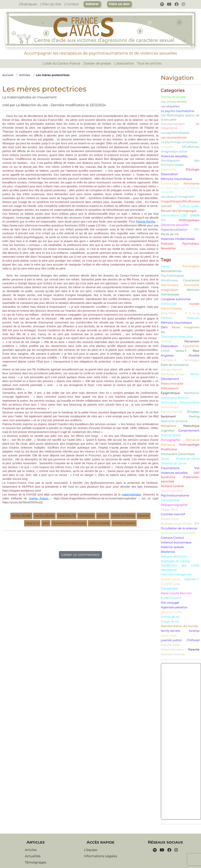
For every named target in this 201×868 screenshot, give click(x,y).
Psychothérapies (173, 276)
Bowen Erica (170, 519)
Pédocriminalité (172, 384)
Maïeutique (191, 426)
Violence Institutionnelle (178, 533)
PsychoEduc (191, 244)
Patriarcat (193, 440)
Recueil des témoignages (179, 211)
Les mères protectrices (53, 75)
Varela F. (181, 351)
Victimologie (170, 407)
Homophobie (170, 500)
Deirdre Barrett (172, 370)
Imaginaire (192, 327)
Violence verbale (172, 547)
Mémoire (193, 290)
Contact (72, 4)
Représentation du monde (180, 626)
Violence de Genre (174, 463)
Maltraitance (170, 388)
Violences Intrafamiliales (178, 239)
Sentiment (168, 416)
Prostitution (169, 449)
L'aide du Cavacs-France (62, 63)
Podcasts (167, 244)
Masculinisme (99, 523)
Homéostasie (170, 294)
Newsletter (169, 248)
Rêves (176, 327)
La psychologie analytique (179, 142)
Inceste (103, 516)
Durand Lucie (170, 584)
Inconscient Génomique (178, 454)
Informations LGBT (174, 215)
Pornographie (171, 440)
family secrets (171, 631)
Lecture (166, 206)
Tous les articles (149, 63)
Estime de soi (170, 617)
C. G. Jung (192, 313)
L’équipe (91, 850)
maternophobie (131, 495)
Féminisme (192, 184)
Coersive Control (172, 538)
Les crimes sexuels (174, 102)
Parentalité (66, 516)
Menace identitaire (174, 557)
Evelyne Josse (171, 645)
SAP (196, 473)
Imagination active (174, 152)
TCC (197, 230)
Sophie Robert (39, 498)
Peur (196, 351)
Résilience (168, 552)
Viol (197, 468)
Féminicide (86, 516)
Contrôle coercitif (173, 514)
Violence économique (176, 542)
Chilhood (193, 640)
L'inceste (167, 147)
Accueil (8, 75)
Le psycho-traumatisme (178, 111)
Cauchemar (191, 346)
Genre (165, 266)
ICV (163, 220)
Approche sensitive (174, 421)
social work (169, 636)
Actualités (33, 856)
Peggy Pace (169, 510)
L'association (124, 63)
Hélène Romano (172, 650)
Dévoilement (170, 379)
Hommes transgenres (176, 574)
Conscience (191, 280)
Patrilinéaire (21, 516)
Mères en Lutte (171, 612)
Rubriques (28, 4)
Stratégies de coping (175, 561)
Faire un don (119, 4)
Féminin (144, 516)
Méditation (192, 393)
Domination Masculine (69, 523)
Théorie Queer (171, 435)
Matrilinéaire (44, 516)
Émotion (193, 412)
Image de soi (170, 621)
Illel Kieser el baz (172, 374)
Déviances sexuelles (175, 225)
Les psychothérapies (175, 133)
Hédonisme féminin (175, 398)
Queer (165, 459)
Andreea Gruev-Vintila (176, 524)
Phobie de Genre (188, 459)
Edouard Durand (173, 654)
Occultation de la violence (179, 528)
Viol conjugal (170, 603)
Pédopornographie (174, 505)
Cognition (168, 431)
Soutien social (171, 579)
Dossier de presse (97, 63)
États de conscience (175, 365)
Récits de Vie (170, 234)
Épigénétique (170, 393)
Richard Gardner (173, 486)
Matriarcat (168, 445)
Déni (46, 523)
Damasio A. (169, 360)
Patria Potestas (123, 516)
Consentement (189, 431)
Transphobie (170, 589)
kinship (194, 631)
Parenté (194, 650)
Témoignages (36, 862)
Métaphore (169, 426)
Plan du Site (51, 4)
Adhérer (92, 4)
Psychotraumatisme (175, 495)
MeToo (195, 374)
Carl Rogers (191, 360)
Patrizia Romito (146, 222)
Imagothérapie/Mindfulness (180, 201)
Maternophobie (172, 491)
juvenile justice (171, 640)
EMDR (195, 215)
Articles (25, 75)
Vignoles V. (192, 579)
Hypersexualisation (174, 230)
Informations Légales (100, 856)
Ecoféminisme (171, 598)
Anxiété (194, 355)
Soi (163, 332)
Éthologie (193, 170)
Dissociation (169, 174)
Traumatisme (170, 468)
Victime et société (173, 97)
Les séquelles (170, 106)
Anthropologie (189, 220)
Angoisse (167, 355)
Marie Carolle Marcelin (177, 593)
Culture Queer (189, 206)
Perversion (192, 341)
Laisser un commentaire (80, 555)
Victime (166, 341)
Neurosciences (171, 271)
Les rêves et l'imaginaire (178, 197)
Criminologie (170, 184)
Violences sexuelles (174, 156)
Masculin (32, 523)
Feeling (194, 416)
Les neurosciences (174, 137)
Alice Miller (169, 313)
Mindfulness (191, 147)
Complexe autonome (176, 299)
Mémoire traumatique (176, 179)
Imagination (170, 290)
